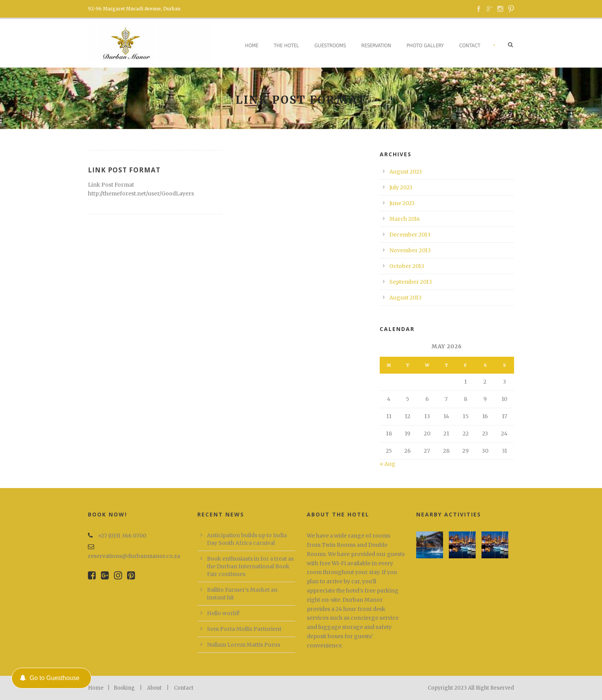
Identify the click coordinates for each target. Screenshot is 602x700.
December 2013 (410, 235)
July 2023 (401, 187)
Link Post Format (124, 170)
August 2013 (405, 298)
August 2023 (406, 172)
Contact (470, 46)
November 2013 (410, 250)
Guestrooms (330, 46)
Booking (124, 688)
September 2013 (411, 282)
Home (252, 46)
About (154, 688)
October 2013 (407, 266)
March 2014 (405, 219)
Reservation (376, 46)
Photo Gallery (425, 46)
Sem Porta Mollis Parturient (244, 629)
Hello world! (223, 613)
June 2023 (402, 203)
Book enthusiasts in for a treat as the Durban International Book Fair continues (250, 566)
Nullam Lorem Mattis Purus (244, 645)
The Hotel (286, 46)
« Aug (388, 464)
